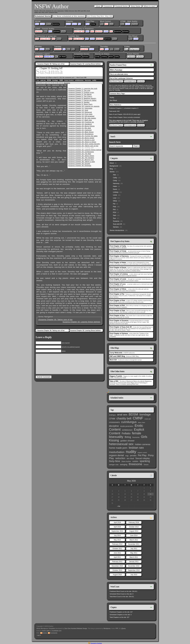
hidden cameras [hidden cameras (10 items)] (143, 444)
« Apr (119, 506)
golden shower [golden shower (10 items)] (127, 441)
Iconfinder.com (57, 631)
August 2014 (134, 531)
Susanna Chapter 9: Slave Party (80, 104)
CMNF (61, 80)
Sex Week (39, 57)
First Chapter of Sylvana (119, 333)
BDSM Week (49, 57)
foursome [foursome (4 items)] (136, 437)
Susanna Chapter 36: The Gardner (81, 158)
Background (134, 49)
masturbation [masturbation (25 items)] (117, 452)
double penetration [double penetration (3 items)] (127, 426)
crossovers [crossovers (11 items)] (114, 422)
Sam (106, 24)
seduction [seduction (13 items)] (120, 458)
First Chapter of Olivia (118, 289)
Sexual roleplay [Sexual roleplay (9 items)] (143, 458)
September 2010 (134, 570)
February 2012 (117, 544)
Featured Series (122, 6)
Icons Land (46, 631)
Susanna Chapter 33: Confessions (81, 152)
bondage (55, 80)
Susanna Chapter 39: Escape (79, 164)
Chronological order (130, 81)
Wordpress (107, 628)
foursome (88, 80)
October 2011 (117, 549)
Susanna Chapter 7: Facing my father (82, 100)
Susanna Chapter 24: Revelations (81, 134)
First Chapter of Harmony (119, 256)
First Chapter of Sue (117, 316)
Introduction (141, 81)
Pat (79, 24)
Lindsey (104, 57)
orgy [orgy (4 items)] (127, 456)
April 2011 (117, 557)
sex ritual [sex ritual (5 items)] (130, 458)
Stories (112, 172)
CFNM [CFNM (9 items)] (112, 419)
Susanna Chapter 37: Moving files (81, 160)
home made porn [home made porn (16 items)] (118, 448)
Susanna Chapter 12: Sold (78, 110)
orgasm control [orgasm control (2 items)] (142, 452)
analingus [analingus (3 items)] (112, 415)
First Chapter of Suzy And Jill (121, 327)
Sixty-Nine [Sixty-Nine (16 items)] (115, 461)
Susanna (56, 24)
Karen (74, 24)
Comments (54, 633)
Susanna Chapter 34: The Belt (80, 154)
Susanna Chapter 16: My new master (82, 118)
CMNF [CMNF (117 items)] (138, 418)
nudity (94, 80)
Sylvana (134, 24)
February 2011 (117, 562)
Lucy (111, 24)
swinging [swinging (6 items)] (124, 464)
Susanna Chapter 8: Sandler (79, 102)
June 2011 (117, 553)
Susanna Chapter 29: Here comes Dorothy (84, 144)
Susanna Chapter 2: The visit (79, 90)
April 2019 (117, 522)
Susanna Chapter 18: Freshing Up (81, 122)
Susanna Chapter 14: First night (80, 114)
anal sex (43, 80)
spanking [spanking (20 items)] (145, 461)
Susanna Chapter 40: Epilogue (80, 166)
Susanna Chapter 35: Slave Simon (81, 156)
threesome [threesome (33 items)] (136, 464)
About (98, 6)
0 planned (131, 57)
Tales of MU (114, 381)
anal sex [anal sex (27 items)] (122, 414)
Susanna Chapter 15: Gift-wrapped (81, 116)
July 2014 (117, 536)
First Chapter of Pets (117, 301)
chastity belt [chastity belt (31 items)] (124, 418)
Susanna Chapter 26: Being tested (81, 138)
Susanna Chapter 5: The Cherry (80, 96)
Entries (45, 633)
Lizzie (42, 24)
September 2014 (117, 531)
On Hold (62, 57)
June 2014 (134, 536)
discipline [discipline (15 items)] (114, 426)
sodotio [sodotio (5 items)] (135, 461)
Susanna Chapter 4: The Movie (80, 94)
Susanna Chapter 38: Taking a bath (82, 162)
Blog (126, 49)
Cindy (93, 24)
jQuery (123, 628)
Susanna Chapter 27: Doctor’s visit (81, 140)
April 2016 (117, 527)
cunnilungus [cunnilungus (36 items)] (129, 422)
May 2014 (117, 540)
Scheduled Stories (43, 16)
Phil (102, 24)
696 (85, 78)
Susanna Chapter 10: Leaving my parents (84, 106)
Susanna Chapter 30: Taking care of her (51, 64)
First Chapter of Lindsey (119, 274)
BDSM (49, 80)
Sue (111, 31)
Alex (122, 24)
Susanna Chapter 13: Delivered (80, 112)
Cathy (63, 31)
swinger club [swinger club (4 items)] (114, 465)
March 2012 (134, 540)
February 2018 (134, 522)
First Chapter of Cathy (118, 246)
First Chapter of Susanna (119, 321)
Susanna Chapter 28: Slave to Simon (82, 142)
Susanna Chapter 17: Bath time (80, 120)
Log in (39, 635)
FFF (117, 628)
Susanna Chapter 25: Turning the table (83, 136)
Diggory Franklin (116, 376)
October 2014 (134, 527)
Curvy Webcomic (116, 353)
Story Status (136, 6)
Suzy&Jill (84, 49)
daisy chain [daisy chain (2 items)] (142, 422)
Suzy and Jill (79, 31)
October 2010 (117, 570)
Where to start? (150, 6)
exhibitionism (79, 80)
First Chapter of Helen (118, 263)
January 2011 (134, 562)
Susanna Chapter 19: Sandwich (80, 124)
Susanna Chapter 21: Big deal (80, 128)
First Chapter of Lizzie (118, 279)
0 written (140, 57)
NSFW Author (51, 6)
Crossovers (108, 6)
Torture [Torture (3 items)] (146, 465)
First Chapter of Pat (117, 294)
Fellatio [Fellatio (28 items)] (126, 433)
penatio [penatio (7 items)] (133, 455)
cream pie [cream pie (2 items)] (148, 419)
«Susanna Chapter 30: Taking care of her (55, 320)
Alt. (56, 57)
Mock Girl (113, 360)
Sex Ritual (113, 100)
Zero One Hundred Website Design (76, 628)
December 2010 (117, 566)
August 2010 (117, 575)
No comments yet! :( (69, 78)
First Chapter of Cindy (118, 251)
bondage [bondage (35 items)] (145, 414)
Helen (111, 57)
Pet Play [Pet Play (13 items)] (142, 455)
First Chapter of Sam (117, 311)
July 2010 (134, 575)
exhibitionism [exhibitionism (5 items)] (127, 430)
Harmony (39, 31)
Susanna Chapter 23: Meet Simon (81, 132)
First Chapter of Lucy (118, 284)
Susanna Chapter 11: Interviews (80, 108)
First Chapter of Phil (117, 306)
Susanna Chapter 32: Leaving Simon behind (85, 64)
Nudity (112, 98)
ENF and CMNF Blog (117, 356)
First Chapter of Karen (118, 268)
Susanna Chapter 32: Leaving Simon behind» (82, 322)
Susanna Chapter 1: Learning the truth (83, 88)
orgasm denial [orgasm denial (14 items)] (116, 455)
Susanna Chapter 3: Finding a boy (81, 92)
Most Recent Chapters (116, 81)
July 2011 (134, 549)
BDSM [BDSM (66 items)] (133, 414)
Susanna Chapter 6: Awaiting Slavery (82, 98)
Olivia (48, 24)
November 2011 (134, 544)
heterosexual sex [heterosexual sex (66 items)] (121, 444)
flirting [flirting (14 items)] (128, 437)
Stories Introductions (117, 230)
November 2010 (134, 566)
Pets (37, 24)
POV (111, 49)
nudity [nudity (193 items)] (131, 452)
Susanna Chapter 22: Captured (80, 130)
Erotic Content (69, 80)
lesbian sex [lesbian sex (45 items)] (136, 448)
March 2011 (134, 557)
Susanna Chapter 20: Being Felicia (81, 126)
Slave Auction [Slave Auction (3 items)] (126, 461)
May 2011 (134, 553)
